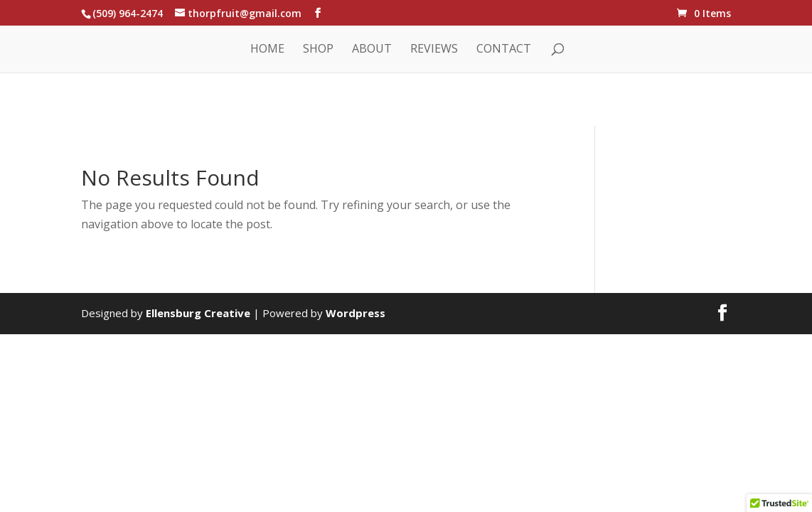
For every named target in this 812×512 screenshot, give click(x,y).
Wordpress (356, 313)
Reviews (434, 50)
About (372, 50)
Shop (318, 50)
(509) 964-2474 (128, 13)
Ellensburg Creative (198, 313)
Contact (504, 50)
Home (267, 50)
